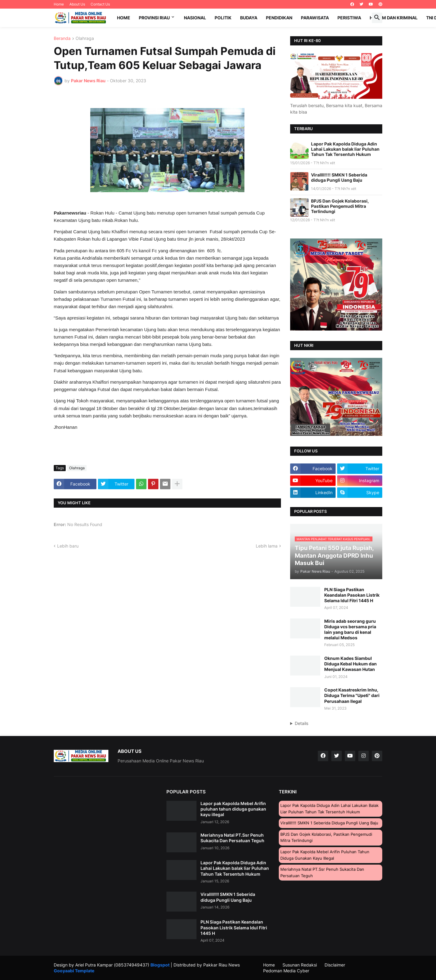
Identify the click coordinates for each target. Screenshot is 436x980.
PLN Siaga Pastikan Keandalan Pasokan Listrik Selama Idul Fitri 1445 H (352, 595)
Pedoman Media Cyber (286, 971)
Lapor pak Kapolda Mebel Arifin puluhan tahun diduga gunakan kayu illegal (233, 809)
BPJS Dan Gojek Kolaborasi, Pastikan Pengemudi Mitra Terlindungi (340, 206)
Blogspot (160, 965)
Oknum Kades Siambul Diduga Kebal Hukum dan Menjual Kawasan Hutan (350, 664)
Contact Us (100, 4)
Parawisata (315, 18)
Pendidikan (279, 18)
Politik (223, 18)
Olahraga (85, 39)
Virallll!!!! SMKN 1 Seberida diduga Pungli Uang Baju (339, 177)
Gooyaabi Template (74, 971)
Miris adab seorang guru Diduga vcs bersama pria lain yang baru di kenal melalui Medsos (350, 629)
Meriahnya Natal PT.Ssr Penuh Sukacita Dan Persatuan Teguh (232, 838)
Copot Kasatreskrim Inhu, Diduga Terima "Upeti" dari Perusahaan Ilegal (352, 695)
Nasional (195, 18)
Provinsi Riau (154, 18)
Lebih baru (68, 546)
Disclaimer (335, 965)
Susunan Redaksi (300, 965)
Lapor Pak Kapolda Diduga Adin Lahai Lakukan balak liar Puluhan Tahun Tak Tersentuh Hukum (345, 149)
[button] (377, 18)
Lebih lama (267, 546)
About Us (77, 4)
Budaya (249, 18)
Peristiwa (349, 18)
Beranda (62, 39)
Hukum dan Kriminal (394, 18)
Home (59, 4)
